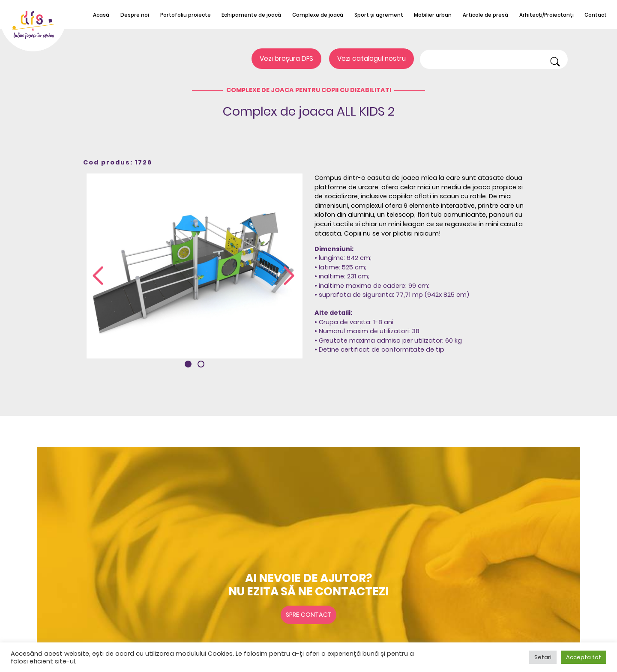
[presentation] (98, 276)
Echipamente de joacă (251, 15)
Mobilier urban (433, 15)
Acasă (101, 15)
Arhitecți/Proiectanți (547, 15)
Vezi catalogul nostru (371, 58)
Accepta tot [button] (584, 657)
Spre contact (309, 615)
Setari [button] (543, 657)
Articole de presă (485, 15)
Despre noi (135, 15)
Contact (596, 15)
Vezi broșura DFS (286, 58)
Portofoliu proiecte (186, 15)
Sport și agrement (379, 15)
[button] (188, 364)
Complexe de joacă (318, 15)
